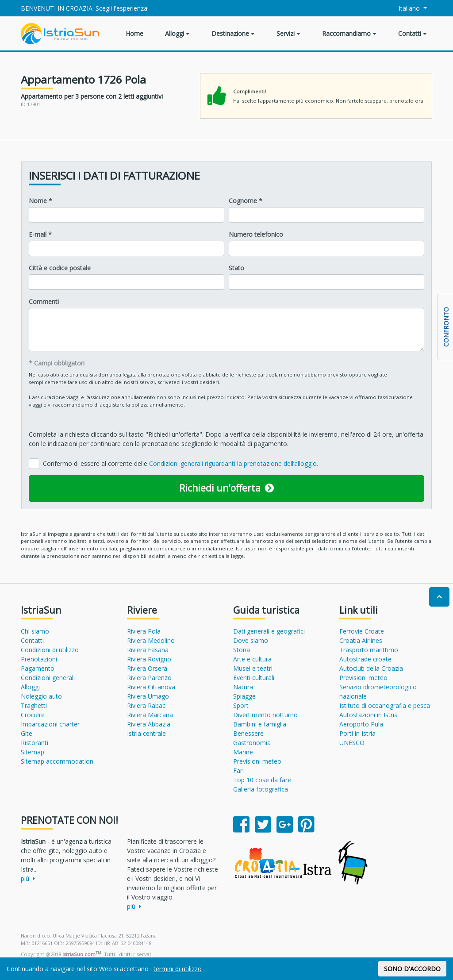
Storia (242, 650)
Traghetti (34, 705)
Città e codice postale (60, 268)
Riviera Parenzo (149, 678)
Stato (236, 268)
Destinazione (233, 33)
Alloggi (177, 33)
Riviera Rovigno (149, 659)
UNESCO (352, 743)
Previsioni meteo (257, 761)
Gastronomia (252, 743)
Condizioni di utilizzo (50, 650)
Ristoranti (35, 743)
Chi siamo (35, 631)
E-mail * (40, 234)
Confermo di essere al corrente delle (180, 463)
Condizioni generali (48, 678)
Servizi (288, 33)
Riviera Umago (148, 696)
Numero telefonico (256, 234)
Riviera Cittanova (151, 687)
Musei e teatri (253, 668)
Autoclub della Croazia (371, 668)
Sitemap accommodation (57, 761)
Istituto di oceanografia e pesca (385, 705)
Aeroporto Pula (361, 724)
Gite (27, 733)
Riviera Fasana (148, 650)
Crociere (33, 715)
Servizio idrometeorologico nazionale (378, 692)
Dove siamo (251, 640)
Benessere (248, 733)
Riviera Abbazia (149, 724)
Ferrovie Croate (362, 631)
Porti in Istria (357, 733)
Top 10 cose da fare (262, 780)
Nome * (40, 201)
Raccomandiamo (349, 33)
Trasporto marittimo (369, 650)
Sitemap (33, 752)
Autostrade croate (365, 659)
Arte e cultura (252, 659)
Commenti (44, 302)
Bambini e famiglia (260, 724)
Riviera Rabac (146, 705)
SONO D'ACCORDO (412, 969)
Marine (243, 752)
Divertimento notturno (265, 715)
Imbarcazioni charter (50, 724)
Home (134, 33)
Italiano (405, 8)
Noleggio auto (41, 696)
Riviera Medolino (151, 640)
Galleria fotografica (261, 789)
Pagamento (38, 668)
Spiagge (244, 696)
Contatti (413, 33)
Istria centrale (146, 733)
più (28, 878)
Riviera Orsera (147, 668)
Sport (241, 705)
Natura (243, 687)
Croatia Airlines (361, 640)
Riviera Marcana (150, 715)
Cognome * (246, 201)
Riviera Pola (144, 631)
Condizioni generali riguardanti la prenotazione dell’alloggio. (234, 463)
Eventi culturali (254, 678)
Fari (238, 771)
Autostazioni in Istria (369, 715)
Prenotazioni (39, 659)
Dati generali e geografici (269, 631)
